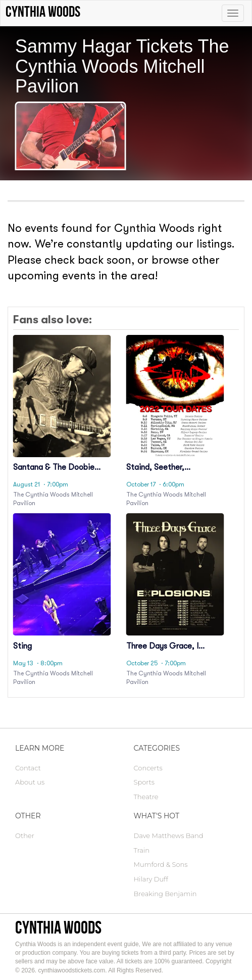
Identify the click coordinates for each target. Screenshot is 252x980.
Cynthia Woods (58, 927)
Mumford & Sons (161, 864)
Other (25, 836)
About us (30, 782)
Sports (144, 782)
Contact (28, 768)
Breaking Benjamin (165, 894)
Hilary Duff (151, 879)
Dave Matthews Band (169, 836)
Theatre (146, 797)
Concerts (148, 768)
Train (142, 850)
